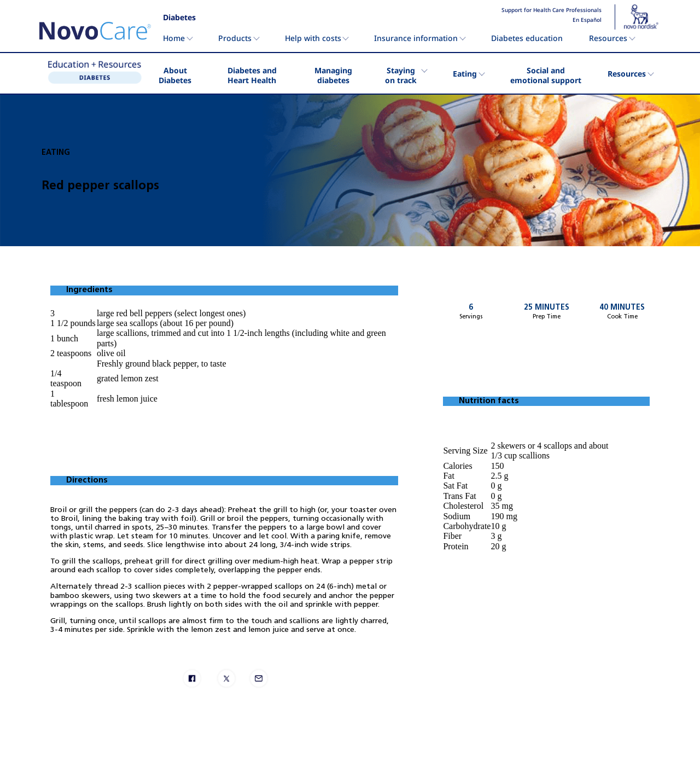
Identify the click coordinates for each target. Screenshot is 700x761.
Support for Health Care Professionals (552, 10)
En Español (587, 20)
